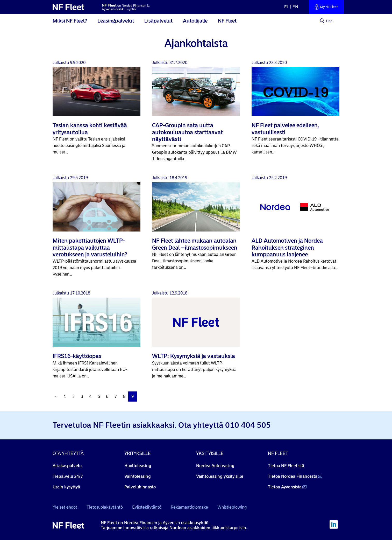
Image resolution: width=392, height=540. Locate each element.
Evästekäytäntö (147, 507)
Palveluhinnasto (140, 487)
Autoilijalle (195, 21)
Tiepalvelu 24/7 (68, 476)
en (295, 7)
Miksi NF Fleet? (70, 21)
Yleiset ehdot (65, 507)
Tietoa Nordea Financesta (293, 476)
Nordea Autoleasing (215, 466)
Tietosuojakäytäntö (105, 507)
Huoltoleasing (138, 466)
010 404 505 (248, 425)
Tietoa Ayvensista (285, 487)
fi (286, 7)
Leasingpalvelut (116, 21)
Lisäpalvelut (158, 21)
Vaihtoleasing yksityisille (220, 476)
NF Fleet (227, 21)
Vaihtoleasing (138, 476)
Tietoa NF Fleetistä (286, 466)
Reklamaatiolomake (189, 507)
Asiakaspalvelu (67, 466)
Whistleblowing (232, 507)
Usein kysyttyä (66, 487)
